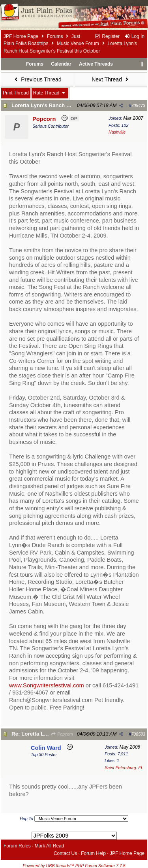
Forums (55, 36)
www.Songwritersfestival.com (47, 685)
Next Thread (111, 79)
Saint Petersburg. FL (124, 768)
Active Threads (96, 64)
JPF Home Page (21, 36)
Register (107, 36)
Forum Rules (17, 846)
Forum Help (93, 853)
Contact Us (65, 853)
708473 (138, 106)
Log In (134, 36)
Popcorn (62, 734)
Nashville (117, 132)
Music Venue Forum (78, 43)
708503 (138, 734)
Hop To (26, 819)
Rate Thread (50, 93)
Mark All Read (50, 846)
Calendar (61, 64)
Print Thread (16, 93)
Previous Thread (37, 79)
